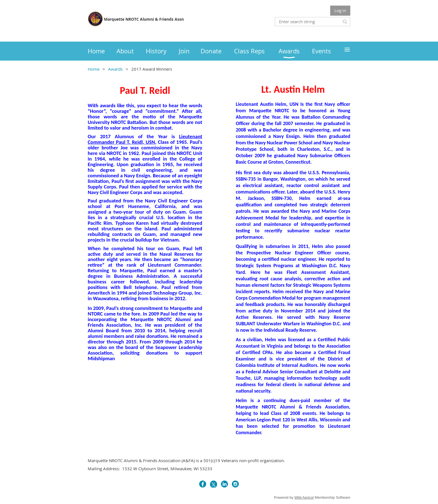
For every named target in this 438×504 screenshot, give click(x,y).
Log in (340, 10)
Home (94, 69)
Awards (115, 69)
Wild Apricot (304, 497)
